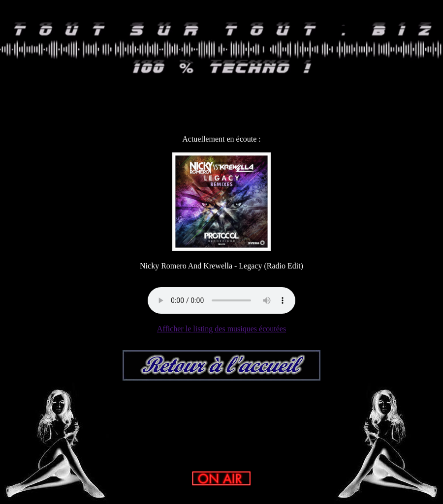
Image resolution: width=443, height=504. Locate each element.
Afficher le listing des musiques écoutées (221, 329)
